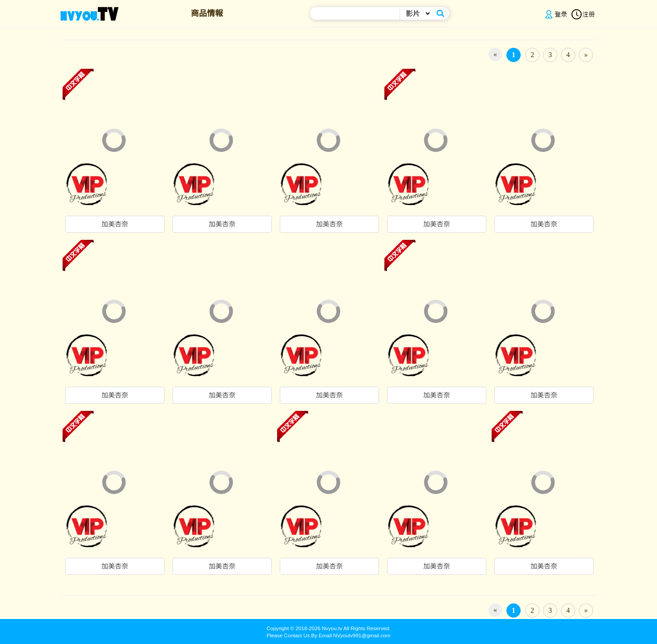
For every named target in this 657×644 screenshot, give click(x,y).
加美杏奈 (115, 224)
